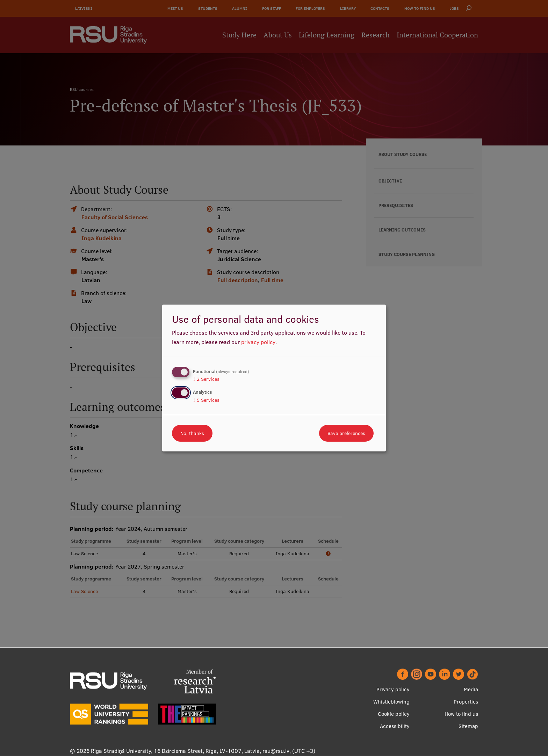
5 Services (206, 400)
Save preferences (346, 433)
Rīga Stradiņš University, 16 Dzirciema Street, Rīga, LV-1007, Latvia (175, 751)
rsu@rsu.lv (276, 751)
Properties (466, 702)
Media (471, 690)
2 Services (206, 379)
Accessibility (395, 726)
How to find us (461, 714)
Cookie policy (394, 714)
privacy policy (258, 342)
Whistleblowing (391, 702)
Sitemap (468, 726)
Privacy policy (393, 690)
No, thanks (192, 433)
